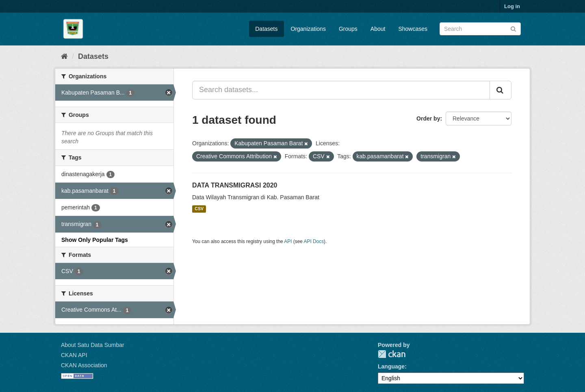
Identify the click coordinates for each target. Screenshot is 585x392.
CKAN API (74, 355)
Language (391, 366)
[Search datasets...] (341, 90)
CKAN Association (84, 365)
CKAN (392, 354)
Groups (348, 29)
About (378, 29)
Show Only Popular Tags (95, 240)
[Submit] (513, 28)
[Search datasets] (480, 29)
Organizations (308, 29)
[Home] (64, 56)
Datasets (266, 29)
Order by (428, 118)
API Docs (314, 241)
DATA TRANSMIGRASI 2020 (235, 185)
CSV (199, 209)
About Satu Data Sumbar (93, 345)
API (288, 241)
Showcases (413, 29)
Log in (512, 6)
